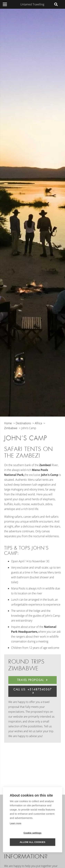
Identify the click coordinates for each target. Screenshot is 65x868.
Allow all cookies (32, 842)
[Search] (56, 4)
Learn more (15, 823)
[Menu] (5, 4)
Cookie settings (33, 833)
